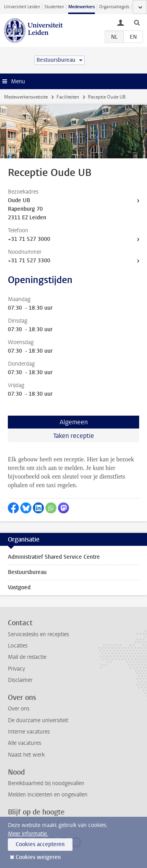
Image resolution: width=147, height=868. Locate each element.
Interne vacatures (29, 732)
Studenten (54, 7)
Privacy (16, 669)
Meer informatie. (28, 834)
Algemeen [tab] (74, 422)
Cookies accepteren (40, 844)
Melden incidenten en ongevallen (48, 795)
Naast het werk (26, 755)
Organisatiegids (114, 7)
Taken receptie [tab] (74, 436)
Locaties (18, 646)
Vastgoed (19, 587)
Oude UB (19, 200)
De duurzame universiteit (38, 720)
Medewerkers (82, 7)
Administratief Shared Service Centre (54, 557)
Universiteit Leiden (22, 7)
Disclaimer (20, 680)
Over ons (19, 709)
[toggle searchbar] (137, 22)
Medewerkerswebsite (26, 97)
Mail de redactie (27, 657)
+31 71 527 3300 (29, 261)
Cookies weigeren (38, 857)
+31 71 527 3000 (29, 239)
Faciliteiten (68, 97)
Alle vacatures (24, 743)
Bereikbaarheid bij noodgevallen (46, 783)
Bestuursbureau (27, 572)
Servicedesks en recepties (38, 634)
